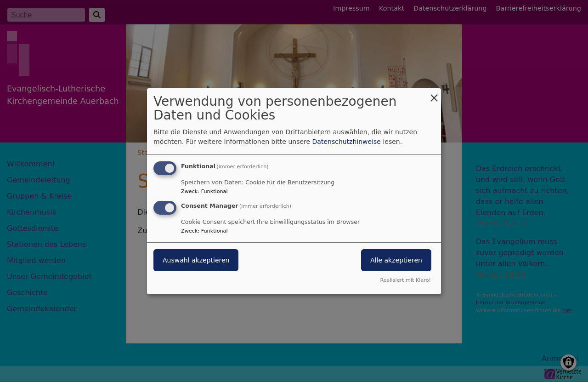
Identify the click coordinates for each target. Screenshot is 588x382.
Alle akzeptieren (396, 260)
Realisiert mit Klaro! (405, 280)
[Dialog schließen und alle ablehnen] (434, 94)
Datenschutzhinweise (347, 142)
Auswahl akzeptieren (196, 260)
